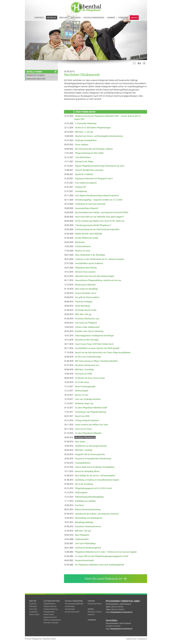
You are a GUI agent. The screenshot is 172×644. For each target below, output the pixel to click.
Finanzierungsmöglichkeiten (74, 604)
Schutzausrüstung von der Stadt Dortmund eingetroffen (97, 229)
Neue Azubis (80, 441)
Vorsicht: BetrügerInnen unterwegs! (89, 170)
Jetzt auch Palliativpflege (85, 543)
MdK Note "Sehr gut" (83, 531)
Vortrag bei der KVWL (84, 374)
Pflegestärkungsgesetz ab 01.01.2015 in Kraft (93, 488)
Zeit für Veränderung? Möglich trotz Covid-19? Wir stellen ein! (100, 221)
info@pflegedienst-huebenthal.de (121, 612)
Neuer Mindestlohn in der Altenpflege (90, 255)
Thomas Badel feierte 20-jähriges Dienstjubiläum (95, 467)
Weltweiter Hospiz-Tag (84, 403)
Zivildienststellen (82, 539)
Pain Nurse (79, 505)
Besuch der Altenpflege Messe (87, 471)
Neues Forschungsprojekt (85, 386)
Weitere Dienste (49, 614)
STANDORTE (123, 18)
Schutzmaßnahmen (83, 246)
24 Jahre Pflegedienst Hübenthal (88, 433)
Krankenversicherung (51, 609)
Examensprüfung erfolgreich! (87, 208)
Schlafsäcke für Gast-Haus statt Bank (90, 204)
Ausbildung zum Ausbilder (85, 501)
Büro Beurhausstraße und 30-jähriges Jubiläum (94, 149)
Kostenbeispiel (70, 609)
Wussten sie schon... (83, 251)
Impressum (142, 639)
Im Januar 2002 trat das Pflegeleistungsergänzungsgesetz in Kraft (102, 556)
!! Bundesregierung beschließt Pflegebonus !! (93, 225)
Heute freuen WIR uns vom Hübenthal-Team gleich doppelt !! (99, 217)
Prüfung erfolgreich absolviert (87, 420)
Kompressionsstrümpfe (84, 560)
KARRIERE (111, 18)
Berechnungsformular (72, 612)
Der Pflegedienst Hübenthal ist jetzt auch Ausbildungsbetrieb (100, 565)
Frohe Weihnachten (83, 157)
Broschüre (91, 614)
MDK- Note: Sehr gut (83, 314)
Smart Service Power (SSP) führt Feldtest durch (94, 344)
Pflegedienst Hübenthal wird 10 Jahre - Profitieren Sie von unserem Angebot (106, 552)
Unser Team (33, 609)
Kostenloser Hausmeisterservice (88, 526)
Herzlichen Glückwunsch (85, 437)
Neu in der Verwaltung (84, 484)
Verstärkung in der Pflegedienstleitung (91, 412)
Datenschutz (131, 639)
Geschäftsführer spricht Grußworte (89, 263)
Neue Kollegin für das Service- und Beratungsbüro (95, 475)
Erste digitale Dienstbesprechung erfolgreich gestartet (97, 195)
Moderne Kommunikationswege (88, 509)
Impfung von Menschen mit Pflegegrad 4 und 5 (94, 178)
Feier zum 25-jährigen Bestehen (88, 399)
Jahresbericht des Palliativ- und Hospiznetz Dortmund (97, 514)
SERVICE (134, 18)
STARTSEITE (39, 18)
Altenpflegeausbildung (84, 522)
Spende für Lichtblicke (84, 174)
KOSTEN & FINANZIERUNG (94, 18)
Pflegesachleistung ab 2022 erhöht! (89, 153)
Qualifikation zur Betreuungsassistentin (91, 446)
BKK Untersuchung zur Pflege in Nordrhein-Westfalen (96, 361)
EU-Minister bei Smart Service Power (90, 378)
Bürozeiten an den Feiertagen (87, 340)
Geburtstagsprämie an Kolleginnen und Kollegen (94, 335)
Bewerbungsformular (95, 604)
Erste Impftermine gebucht (86, 183)
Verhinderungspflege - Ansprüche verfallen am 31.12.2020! (99, 200)
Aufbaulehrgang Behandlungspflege (89, 497)
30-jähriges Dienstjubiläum (86, 140)
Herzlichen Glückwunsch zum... (88, 318)
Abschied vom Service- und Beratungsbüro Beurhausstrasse (99, 136)
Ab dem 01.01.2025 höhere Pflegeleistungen (93, 127)
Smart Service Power (84, 429)
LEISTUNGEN (76, 18)
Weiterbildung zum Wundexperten (89, 518)
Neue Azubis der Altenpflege (86, 289)
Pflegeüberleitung (49, 604)
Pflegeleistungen (49, 612)
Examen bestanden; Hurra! (86, 293)
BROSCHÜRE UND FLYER (36, 79)
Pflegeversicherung (50, 606)
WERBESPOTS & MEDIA (35, 75)
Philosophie (33, 606)
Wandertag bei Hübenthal (85, 285)
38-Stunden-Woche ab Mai (86, 310)
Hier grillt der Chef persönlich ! (87, 297)
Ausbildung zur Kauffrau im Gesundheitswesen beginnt (97, 480)
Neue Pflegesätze (82, 535)
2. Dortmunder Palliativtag (86, 123)
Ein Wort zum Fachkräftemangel (88, 357)
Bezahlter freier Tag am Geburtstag (89, 331)
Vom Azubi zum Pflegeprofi (86, 323)
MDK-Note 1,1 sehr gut (84, 132)
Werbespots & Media (95, 612)
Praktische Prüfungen (84, 302)
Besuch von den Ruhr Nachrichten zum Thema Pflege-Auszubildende (103, 352)
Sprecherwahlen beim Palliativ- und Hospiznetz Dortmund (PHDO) (102, 212)
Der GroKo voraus (82, 382)
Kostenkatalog (70, 606)
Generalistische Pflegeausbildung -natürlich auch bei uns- (98, 280)
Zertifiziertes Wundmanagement (88, 548)
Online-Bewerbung (82, 306)
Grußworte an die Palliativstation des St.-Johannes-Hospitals (100, 259)
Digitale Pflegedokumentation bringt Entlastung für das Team (100, 166)
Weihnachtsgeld (81, 391)
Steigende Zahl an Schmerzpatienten (90, 454)
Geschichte (33, 604)
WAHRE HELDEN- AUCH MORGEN (89, 234)
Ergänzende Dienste (50, 617)
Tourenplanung (81, 191)
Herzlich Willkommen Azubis (87, 238)
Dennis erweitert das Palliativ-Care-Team (92, 425)
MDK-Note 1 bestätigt (84, 450)
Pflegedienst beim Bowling (86, 268)
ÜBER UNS (63, 18)
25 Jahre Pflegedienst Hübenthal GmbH (91, 408)
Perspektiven (33, 612)
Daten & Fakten (34, 614)
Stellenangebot (81, 492)
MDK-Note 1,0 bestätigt (84, 369)
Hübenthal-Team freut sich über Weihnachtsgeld (95, 276)
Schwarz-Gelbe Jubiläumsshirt (87, 327)
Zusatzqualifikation (83, 463)
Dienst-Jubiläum (82, 144)
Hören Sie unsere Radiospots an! (106, 579)
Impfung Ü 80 (80, 187)
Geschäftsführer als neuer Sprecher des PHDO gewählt (97, 348)
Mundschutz (80, 242)
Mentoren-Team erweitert (85, 272)
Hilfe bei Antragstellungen (52, 620)
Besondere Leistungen (51, 623)
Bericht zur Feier (82, 395)
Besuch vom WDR (82, 416)
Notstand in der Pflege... (85, 161)
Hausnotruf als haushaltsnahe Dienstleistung (93, 458)
